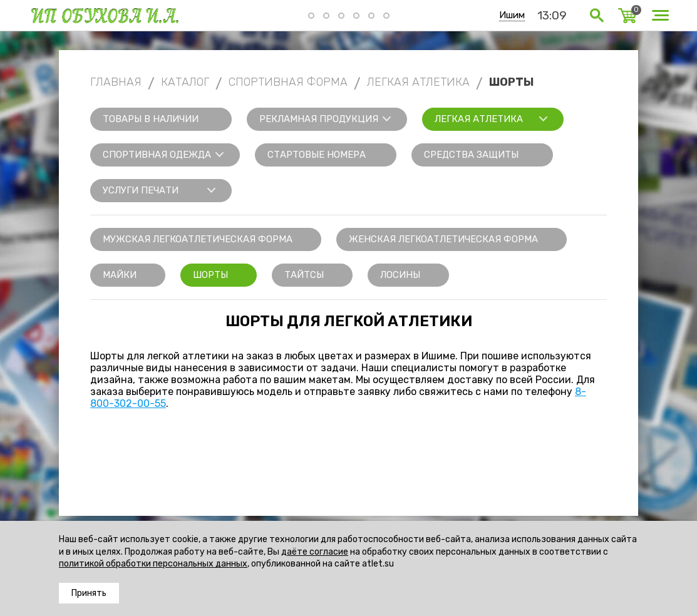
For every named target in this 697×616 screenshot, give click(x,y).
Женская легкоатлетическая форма (443, 239)
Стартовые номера (317, 155)
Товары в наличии (151, 119)
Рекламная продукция (319, 119)
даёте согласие (315, 552)
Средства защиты (471, 155)
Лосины (400, 275)
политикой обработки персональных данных (153, 564)
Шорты (210, 275)
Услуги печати (141, 190)
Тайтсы (304, 275)
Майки (120, 275)
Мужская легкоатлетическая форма (198, 239)
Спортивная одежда (157, 155)
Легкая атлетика (479, 119)
